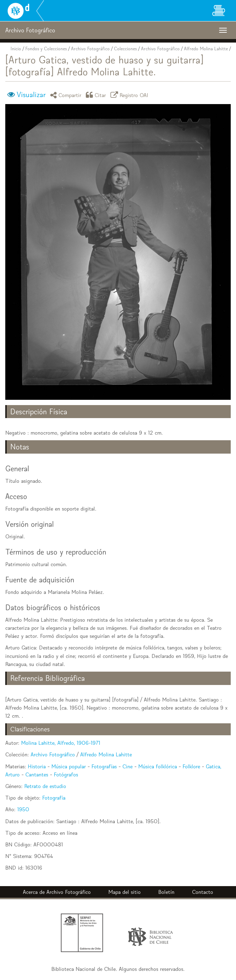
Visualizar (31, 95)
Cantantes (37, 774)
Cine (127, 766)
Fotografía (54, 798)
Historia (37, 766)
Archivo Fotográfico (90, 49)
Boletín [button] (166, 892)
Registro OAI (130, 95)
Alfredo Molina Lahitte (206, 49)
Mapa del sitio (125, 892)
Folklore (191, 766)
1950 (23, 809)
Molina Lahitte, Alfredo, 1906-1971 (61, 743)
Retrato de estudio (45, 786)
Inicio (16, 49)
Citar (97, 95)
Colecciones (125, 49)
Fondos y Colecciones (46, 49)
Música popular (69, 766)
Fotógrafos (66, 774)
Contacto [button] (203, 892)
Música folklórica (158, 766)
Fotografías (104, 766)
